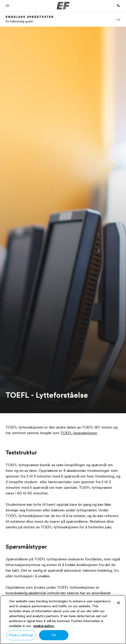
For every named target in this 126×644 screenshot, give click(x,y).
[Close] (118, 603)
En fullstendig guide (19, 21)
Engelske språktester (30, 17)
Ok (54, 635)
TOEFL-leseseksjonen (79, 433)
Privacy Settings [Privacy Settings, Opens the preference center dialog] (21, 635)
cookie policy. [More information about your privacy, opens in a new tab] (44, 626)
